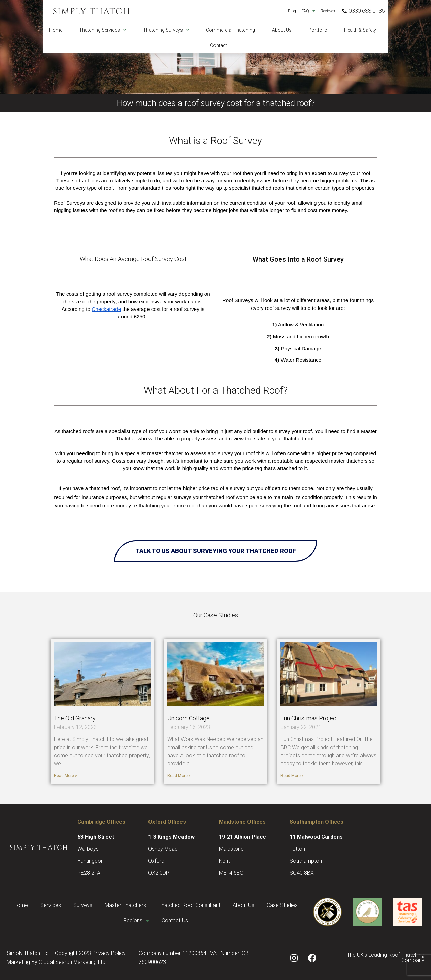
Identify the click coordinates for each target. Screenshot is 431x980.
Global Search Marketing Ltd (72, 962)
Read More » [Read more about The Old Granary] (65, 776)
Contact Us (197, 921)
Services (71, 905)
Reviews (328, 11)
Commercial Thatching (230, 30)
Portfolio (318, 30)
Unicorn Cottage (189, 718)
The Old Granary (75, 718)
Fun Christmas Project (309, 718)
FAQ (308, 11)
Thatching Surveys (166, 30)
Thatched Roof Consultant (213, 905)
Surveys (104, 905)
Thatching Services (103, 30)
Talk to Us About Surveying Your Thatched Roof (216, 551)
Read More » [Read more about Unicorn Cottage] (179, 776)
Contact (219, 45)
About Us (282, 30)
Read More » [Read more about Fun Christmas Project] (292, 776)
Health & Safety (360, 30)
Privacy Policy (109, 953)
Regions (158, 921)
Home (56, 30)
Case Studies (116, 921)
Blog (292, 11)
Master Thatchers (148, 905)
